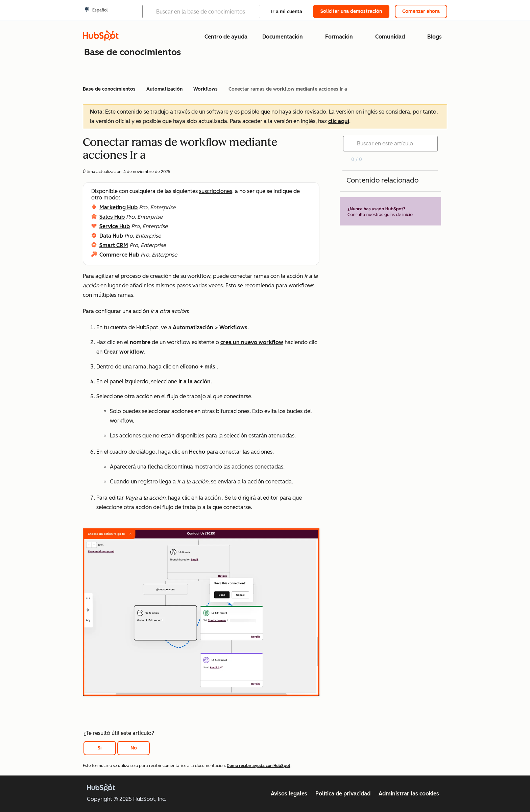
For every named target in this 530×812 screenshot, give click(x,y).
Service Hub (115, 226)
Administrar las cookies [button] (409, 794)
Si (100, 748)
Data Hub (111, 236)
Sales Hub (112, 217)
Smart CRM (114, 245)
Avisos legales (289, 794)
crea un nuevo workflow (252, 342)
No (134, 748)
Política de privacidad (343, 794)
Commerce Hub (119, 255)
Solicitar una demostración (351, 11)
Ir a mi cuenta (287, 12)
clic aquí (339, 121)
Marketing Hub (118, 207)
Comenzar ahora (421, 11)
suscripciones (216, 191)
